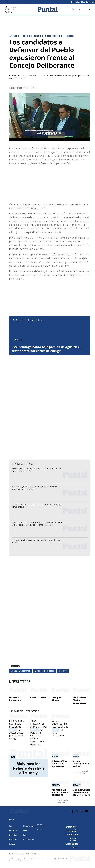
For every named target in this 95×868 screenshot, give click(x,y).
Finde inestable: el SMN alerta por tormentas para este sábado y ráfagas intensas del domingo (39, 733)
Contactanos (72, 835)
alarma (76, 756)
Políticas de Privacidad (33, 854)
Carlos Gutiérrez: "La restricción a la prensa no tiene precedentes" (60, 728)
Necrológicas (29, 839)
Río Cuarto (13, 830)
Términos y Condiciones (17, 854)
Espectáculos (29, 826)
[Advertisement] (70, 183)
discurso (63, 671)
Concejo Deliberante (21, 671)
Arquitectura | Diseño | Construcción (80, 700)
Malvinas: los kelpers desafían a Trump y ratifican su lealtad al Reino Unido (29, 775)
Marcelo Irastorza (84, 772)
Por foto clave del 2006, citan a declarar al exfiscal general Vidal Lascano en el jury (60, 796)
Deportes (13, 835)
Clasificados (72, 844)
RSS (75, 847)
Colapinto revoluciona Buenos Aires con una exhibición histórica (36, 541)
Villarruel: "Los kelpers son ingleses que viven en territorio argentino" (59, 767)
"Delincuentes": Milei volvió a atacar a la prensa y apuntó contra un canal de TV (36, 470)
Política (12, 844)
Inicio (11, 826)
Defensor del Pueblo (44, 671)
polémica (55, 730)
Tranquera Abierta (57, 699)
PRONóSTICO (35, 730)
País (25, 835)
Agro (39, 829)
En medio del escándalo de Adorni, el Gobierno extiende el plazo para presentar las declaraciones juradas (37, 524)
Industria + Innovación (15, 699)
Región (26, 830)
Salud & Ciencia (38, 698)
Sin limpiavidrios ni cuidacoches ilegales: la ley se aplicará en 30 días (81, 795)
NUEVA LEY (77, 785)
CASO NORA (56, 785)
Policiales (13, 839)
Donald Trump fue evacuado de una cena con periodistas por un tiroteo (37, 506)
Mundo (40, 825)
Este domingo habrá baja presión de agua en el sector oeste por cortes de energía (46, 349)
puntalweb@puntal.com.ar (21, 861)
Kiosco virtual (73, 839)
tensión (12, 757)
